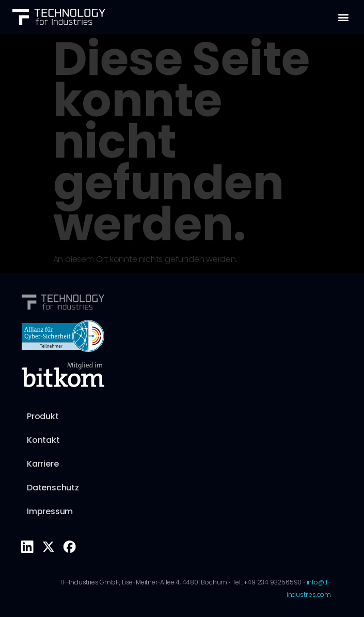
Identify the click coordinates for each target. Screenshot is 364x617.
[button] (343, 17)
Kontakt (43, 440)
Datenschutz (53, 488)
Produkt (43, 416)
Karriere (43, 464)
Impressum (50, 511)
